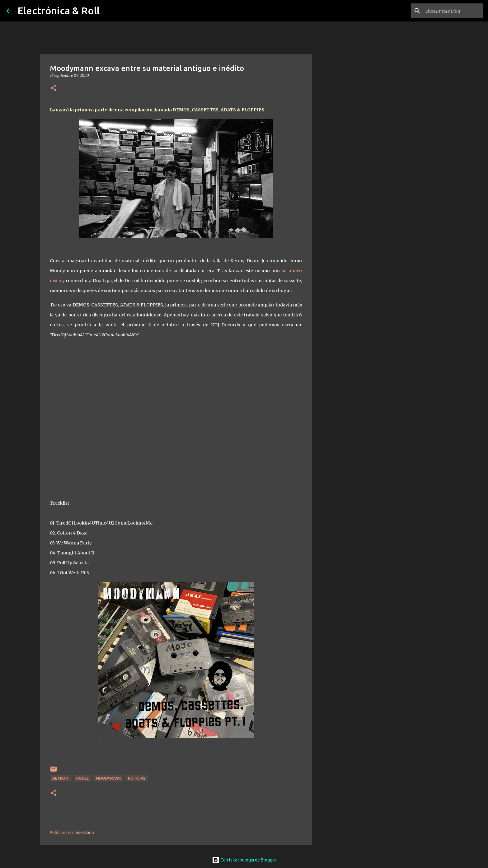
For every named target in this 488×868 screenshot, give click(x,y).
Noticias (137, 778)
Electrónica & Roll (59, 11)
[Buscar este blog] (450, 11)
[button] (54, 88)
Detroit (61, 778)
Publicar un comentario (72, 833)
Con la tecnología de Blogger (244, 860)
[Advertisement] (344, 269)
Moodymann (108, 778)
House (82, 778)
